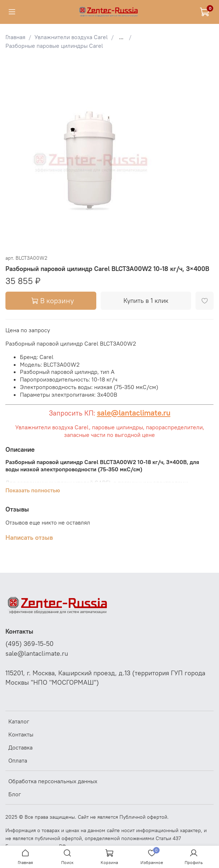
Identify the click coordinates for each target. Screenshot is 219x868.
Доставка (20, 747)
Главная (15, 37)
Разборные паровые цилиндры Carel (54, 46)
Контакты (21, 734)
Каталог (19, 721)
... (121, 37)
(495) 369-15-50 (30, 644)
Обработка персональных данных (53, 781)
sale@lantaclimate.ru (134, 413)
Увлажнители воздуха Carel (71, 37)
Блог (15, 794)
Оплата (18, 760)
